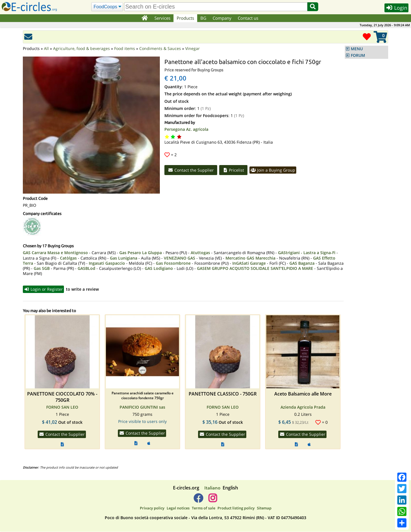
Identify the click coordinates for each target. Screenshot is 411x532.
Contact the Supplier (191, 170)
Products (186, 18)
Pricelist (234, 170)
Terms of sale (204, 509)
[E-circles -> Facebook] (198, 501)
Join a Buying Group (274, 170)
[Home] (145, 18)
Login (396, 8)
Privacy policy (152, 509)
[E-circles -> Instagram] (212, 501)
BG (204, 18)
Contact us (248, 18)
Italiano (212, 488)
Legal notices (178, 509)
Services (163, 18)
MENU (357, 49)
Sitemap (264, 509)
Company (222, 18)
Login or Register (44, 289)
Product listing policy (236, 509)
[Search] (107, 7)
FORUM (358, 55)
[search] (215, 7)
